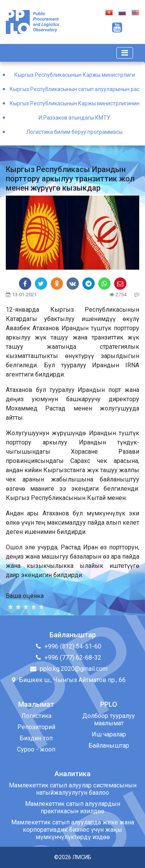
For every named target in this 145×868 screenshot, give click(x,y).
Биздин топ (36, 738)
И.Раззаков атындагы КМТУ (74, 118)
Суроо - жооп (36, 749)
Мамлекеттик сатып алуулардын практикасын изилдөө (73, 807)
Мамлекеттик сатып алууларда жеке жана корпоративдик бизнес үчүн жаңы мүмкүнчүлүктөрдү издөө (73, 830)
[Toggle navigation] (125, 53)
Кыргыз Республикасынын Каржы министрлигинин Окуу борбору (74, 103)
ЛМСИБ (82, 857)
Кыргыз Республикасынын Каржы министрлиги (75, 75)
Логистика (36, 716)
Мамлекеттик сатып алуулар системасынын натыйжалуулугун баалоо (73, 789)
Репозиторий (36, 727)
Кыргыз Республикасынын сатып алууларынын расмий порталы (74, 89)
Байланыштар (109, 746)
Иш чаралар (109, 734)
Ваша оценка (25, 596)
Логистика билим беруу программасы (74, 132)
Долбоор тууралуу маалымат (109, 719)
